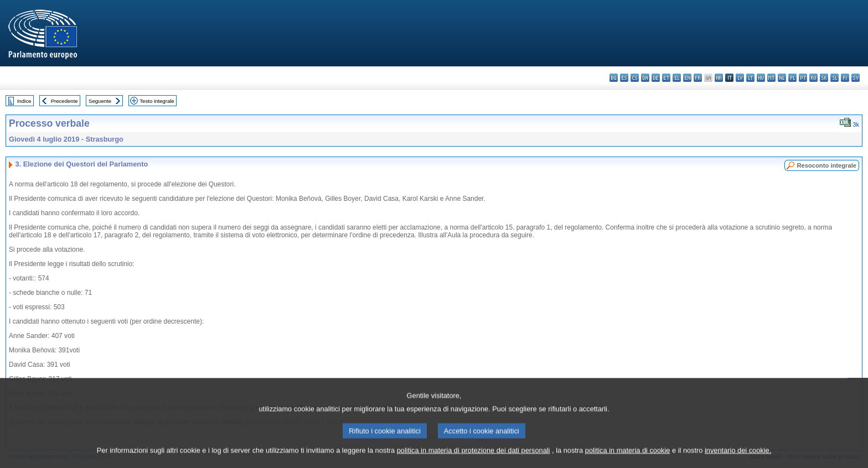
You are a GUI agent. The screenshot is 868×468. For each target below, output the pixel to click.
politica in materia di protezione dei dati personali (474, 460)
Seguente (100, 101)
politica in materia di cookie (628, 460)
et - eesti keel (666, 78)
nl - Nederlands (782, 78)
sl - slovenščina (835, 78)
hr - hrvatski (719, 78)
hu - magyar (761, 78)
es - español (624, 78)
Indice (24, 101)
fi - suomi (845, 78)
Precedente (64, 101)
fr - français (698, 78)
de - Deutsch (656, 78)
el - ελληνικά (677, 78)
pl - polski (792, 78)
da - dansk (645, 78)
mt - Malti (771, 78)
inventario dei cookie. (738, 460)
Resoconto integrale (826, 165)
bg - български (614, 78)
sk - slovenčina (824, 78)
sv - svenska (856, 78)
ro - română (813, 78)
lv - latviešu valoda (740, 78)
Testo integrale (157, 101)
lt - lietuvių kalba (750, 78)
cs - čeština (635, 78)
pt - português (803, 78)
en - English (687, 78)
